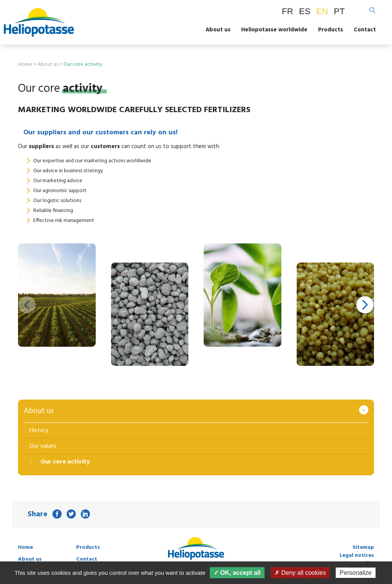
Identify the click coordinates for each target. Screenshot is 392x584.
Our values (43, 446)
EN (322, 11)
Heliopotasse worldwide (274, 30)
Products (331, 30)
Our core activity (65, 462)
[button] (365, 305)
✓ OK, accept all (237, 573)
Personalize (356, 573)
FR (287, 11)
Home (25, 64)
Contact (365, 30)
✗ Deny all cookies (300, 573)
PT (339, 11)
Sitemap (363, 547)
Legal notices (357, 555)
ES (305, 11)
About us (218, 30)
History (39, 431)
